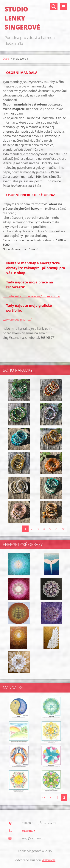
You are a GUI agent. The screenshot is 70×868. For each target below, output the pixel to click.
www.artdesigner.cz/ (17, 320)
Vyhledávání (54, 7)
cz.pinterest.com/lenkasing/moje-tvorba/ (32, 296)
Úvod (6, 59)
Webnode (49, 860)
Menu (63, 7)
